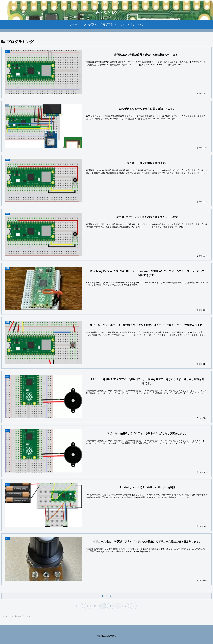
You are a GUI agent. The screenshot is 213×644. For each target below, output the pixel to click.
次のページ (107, 596)
